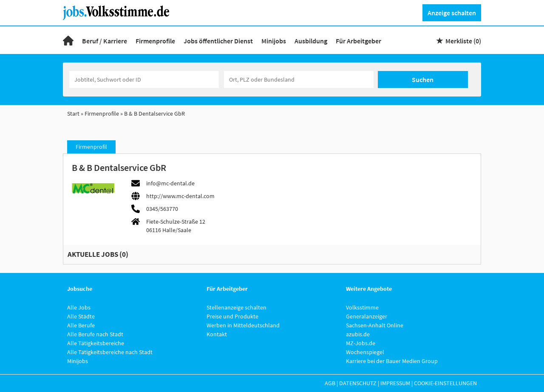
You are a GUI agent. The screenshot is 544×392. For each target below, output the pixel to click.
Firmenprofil (91, 147)
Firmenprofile (155, 41)
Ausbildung (311, 41)
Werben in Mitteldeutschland (243, 325)
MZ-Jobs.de (361, 343)
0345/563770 (162, 209)
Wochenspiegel (365, 352)
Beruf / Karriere (105, 41)
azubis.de (358, 334)
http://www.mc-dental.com (180, 196)
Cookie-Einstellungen (445, 383)
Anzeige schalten (452, 13)
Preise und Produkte (232, 316)
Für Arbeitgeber (358, 41)
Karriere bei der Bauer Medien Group (392, 361)
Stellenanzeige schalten (237, 307)
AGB (330, 383)
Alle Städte (81, 316)
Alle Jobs (79, 307)
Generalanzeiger (367, 316)
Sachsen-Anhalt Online (375, 325)
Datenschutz (358, 383)
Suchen (423, 80)
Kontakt (217, 334)
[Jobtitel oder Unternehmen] (144, 80)
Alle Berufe (81, 325)
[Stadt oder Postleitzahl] (299, 80)
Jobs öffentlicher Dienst (218, 41)
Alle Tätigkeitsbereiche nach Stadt (110, 352)
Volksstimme (362, 307)
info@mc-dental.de (170, 183)
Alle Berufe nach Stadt (95, 334)
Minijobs (274, 41)
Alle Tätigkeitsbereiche (96, 343)
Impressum (395, 383)
